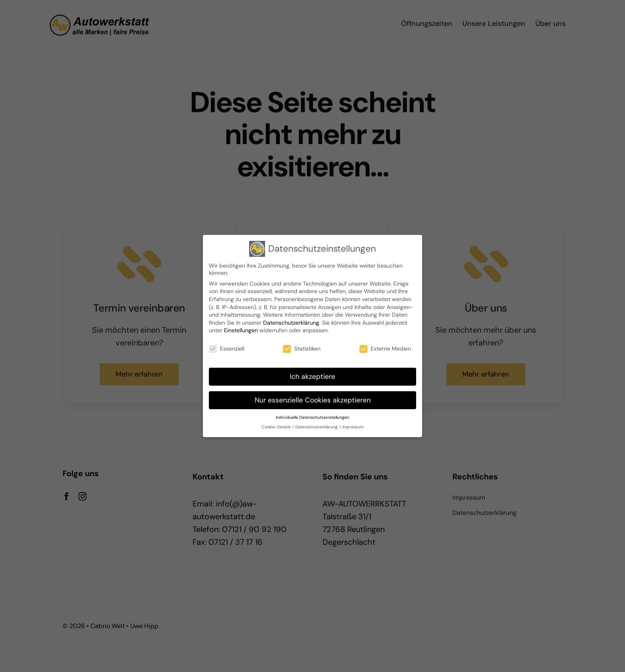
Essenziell (227, 349)
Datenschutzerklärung (291, 323)
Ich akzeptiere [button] (312, 376)
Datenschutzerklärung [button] (317, 427)
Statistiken (302, 349)
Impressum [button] (353, 427)
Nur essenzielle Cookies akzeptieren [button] (313, 400)
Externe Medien (385, 349)
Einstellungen (241, 330)
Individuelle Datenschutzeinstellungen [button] (312, 417)
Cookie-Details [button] (277, 427)
